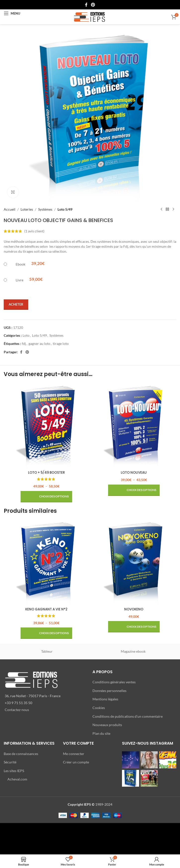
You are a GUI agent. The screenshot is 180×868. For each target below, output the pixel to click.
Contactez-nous (17, 710)
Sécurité (10, 762)
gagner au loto (39, 344)
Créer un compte (76, 762)
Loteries (27, 209)
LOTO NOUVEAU (134, 472)
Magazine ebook (133, 651)
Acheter (16, 304)
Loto (26, 335)
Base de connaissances (21, 753)
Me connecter (74, 753)
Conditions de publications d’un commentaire (128, 716)
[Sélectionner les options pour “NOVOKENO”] (134, 627)
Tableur (47, 651)
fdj (24, 344)
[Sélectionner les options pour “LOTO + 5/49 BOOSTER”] (46, 497)
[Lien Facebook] (86, 5)
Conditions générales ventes (114, 682)
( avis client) (34, 231)
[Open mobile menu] (12, 13)
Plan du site (101, 733)
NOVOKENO (134, 609)
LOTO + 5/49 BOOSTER (46, 472)
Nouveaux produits (107, 725)
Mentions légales (105, 699)
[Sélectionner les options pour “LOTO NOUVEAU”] (134, 490)
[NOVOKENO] (134, 562)
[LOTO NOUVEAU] (134, 426)
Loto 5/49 (65, 209)
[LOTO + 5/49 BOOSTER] (46, 426)
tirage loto (61, 344)
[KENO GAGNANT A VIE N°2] (46, 562)
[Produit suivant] (173, 209)
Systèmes (45, 209)
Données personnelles (109, 690)
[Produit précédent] (161, 209)
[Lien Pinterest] (93, 5)
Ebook (20, 264)
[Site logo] (90, 16)
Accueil (10, 209)
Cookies (99, 708)
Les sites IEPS (14, 771)
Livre (19, 280)
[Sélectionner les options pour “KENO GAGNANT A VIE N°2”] (46, 633)
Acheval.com (17, 779)
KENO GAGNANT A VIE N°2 (46, 609)
